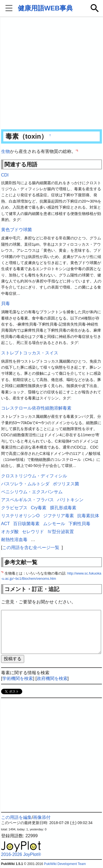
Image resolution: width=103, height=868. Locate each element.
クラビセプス (14, 508)
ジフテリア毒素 (59, 516)
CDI (5, 175)
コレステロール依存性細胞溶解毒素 (36, 408)
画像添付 (42, 817)
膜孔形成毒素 (63, 508)
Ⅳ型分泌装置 (61, 532)
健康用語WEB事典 (45, 8)
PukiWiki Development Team (65, 864)
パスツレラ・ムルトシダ (25, 484)
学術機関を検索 (18, 678)
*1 (77, 150)
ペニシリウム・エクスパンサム (32, 492)
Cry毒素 (39, 508)
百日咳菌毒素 (26, 524)
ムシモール (54, 524)
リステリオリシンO (20, 516)
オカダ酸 (10, 532)
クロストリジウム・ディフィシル (34, 476)
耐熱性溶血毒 (14, 540)
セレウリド (33, 532)
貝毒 (5, 303)
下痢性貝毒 (79, 524)
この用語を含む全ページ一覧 (31, 548)
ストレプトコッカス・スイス (30, 353)
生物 (5, 151)
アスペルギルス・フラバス (27, 500)
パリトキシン (70, 500)
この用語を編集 (16, 817)
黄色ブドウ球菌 (16, 230)
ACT (5, 524)
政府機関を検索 (52, 678)
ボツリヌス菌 (66, 484)
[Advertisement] (51, 73)
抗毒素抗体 (88, 516)
